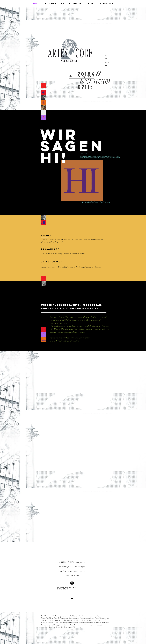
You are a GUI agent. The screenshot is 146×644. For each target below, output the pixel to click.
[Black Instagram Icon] (72, 583)
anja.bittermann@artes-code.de (72, 571)
